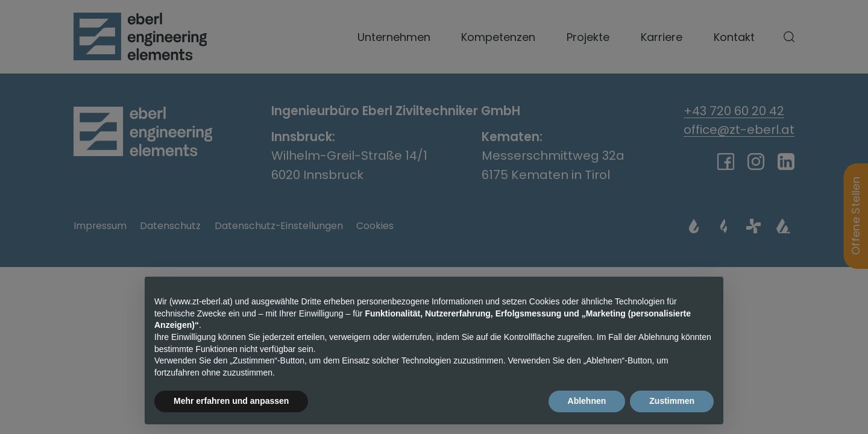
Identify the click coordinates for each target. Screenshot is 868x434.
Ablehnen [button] (587, 401)
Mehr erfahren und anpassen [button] (231, 401)
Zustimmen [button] (672, 401)
